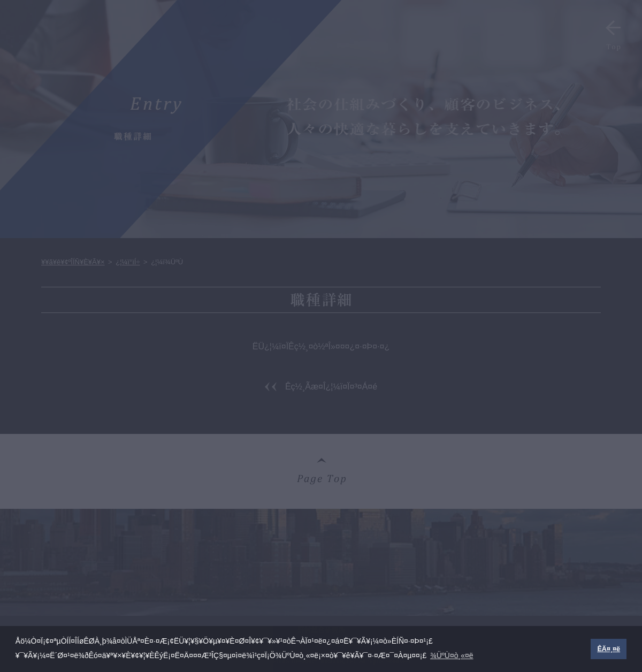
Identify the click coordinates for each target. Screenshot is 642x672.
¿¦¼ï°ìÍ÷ (128, 262)
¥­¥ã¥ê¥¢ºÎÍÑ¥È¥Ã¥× (73, 262)
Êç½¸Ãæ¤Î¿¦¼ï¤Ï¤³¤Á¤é (331, 387)
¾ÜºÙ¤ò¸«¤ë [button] (452, 655)
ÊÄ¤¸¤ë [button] (609, 649)
